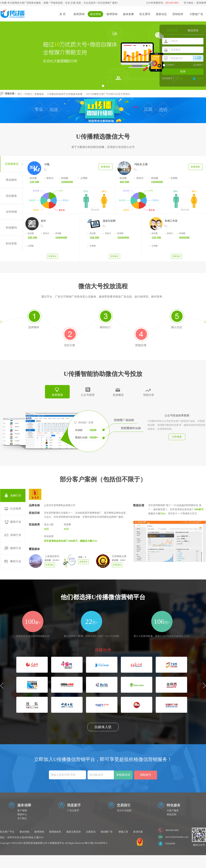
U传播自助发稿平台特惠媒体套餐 (65, 97)
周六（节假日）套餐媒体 (31, 97)
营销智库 (178, 14)
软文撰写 (145, 14)
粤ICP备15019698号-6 (96, 843)
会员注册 (179, 78)
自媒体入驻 (103, 727)
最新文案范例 (73, 832)
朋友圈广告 (107, 832)
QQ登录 (200, 78)
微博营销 (112, 14)
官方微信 (188, 3)
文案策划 (91, 832)
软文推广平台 (7, 832)
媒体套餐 (128, 14)
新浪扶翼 (138, 832)
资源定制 (171, 814)
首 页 (62, 14)
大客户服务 (173, 811)
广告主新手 (73, 811)
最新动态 (161, 14)
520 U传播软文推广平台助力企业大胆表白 (108, 97)
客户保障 (22, 811)
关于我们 (22, 818)
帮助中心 (22, 814)
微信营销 (95, 14)
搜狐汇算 (123, 832)
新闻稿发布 (55, 832)
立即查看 (177, 437)
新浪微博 (201, 3)
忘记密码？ (198, 65)
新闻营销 (79, 14)
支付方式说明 (124, 811)
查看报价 (106, 167)
